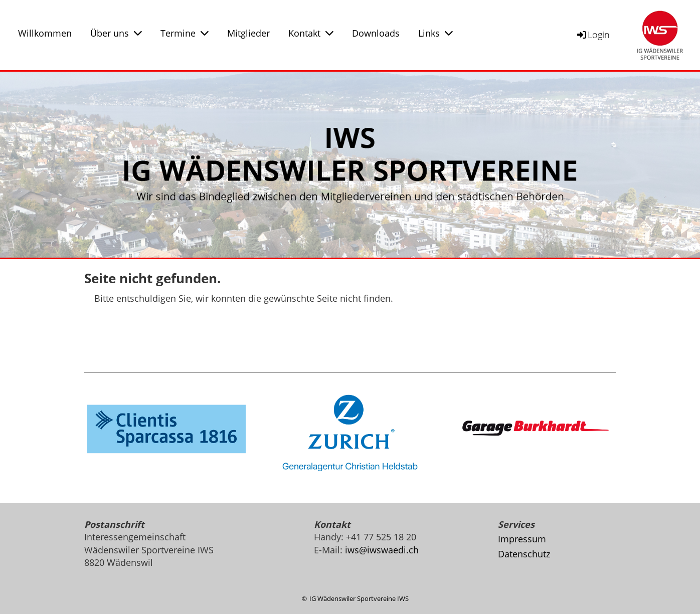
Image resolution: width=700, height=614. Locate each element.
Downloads (376, 33)
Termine (185, 33)
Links (435, 33)
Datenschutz (524, 554)
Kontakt (311, 33)
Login (593, 35)
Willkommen (45, 33)
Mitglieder (248, 33)
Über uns (116, 33)
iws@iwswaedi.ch (382, 550)
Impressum (522, 539)
